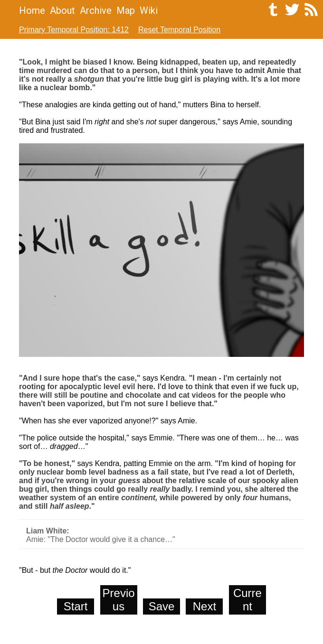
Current (247, 600)
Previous (119, 600)
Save (162, 606)
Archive (96, 10)
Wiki (149, 10)
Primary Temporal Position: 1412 (74, 30)
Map (126, 10)
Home (32, 10)
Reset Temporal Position (179, 30)
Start (76, 606)
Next (204, 606)
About (62, 10)
